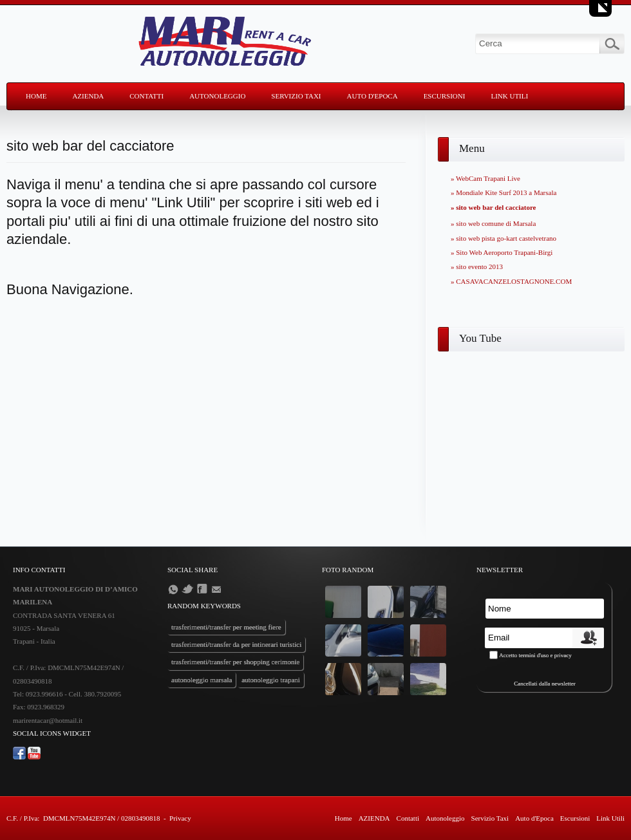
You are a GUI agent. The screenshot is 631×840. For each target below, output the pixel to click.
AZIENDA (88, 96)
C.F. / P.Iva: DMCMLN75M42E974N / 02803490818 (83, 818)
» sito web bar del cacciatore (493, 207)
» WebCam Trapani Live (485, 178)
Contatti (146, 96)
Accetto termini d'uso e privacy (535, 655)
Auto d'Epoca (372, 96)
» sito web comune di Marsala (493, 223)
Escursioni (445, 96)
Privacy (180, 818)
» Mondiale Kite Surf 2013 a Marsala (504, 192)
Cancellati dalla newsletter (544, 684)
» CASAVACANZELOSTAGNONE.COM (511, 281)
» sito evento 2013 (477, 266)
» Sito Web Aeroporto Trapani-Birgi (502, 252)
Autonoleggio (217, 96)
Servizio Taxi (296, 96)
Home (36, 96)
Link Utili (509, 96)
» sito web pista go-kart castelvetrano (504, 238)
